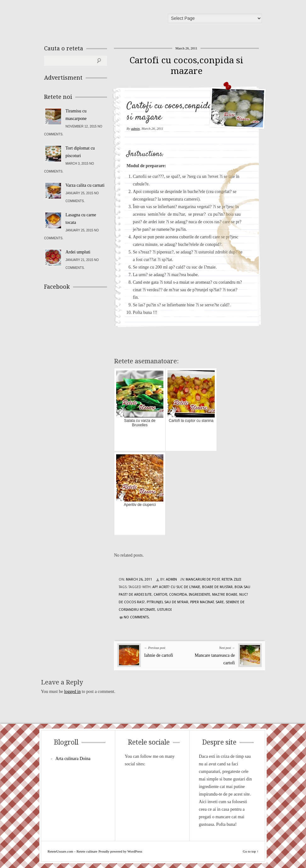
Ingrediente (200, 595)
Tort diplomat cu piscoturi (80, 152)
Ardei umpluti (78, 252)
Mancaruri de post (203, 579)
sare (220, 602)
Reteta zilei (231, 579)
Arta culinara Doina (73, 759)
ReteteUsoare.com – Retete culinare (89, 20)
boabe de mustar (217, 587)
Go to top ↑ (251, 851)
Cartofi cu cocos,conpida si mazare (186, 66)
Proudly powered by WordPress (120, 851)
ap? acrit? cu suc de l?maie (176, 587)
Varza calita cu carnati (85, 185)
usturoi (164, 610)
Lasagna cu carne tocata (81, 219)
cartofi (160, 595)
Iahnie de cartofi (159, 655)
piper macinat (202, 602)
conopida (178, 595)
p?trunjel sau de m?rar (167, 602)
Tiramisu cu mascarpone (76, 115)
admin (135, 128)
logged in (73, 692)
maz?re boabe (225, 595)
